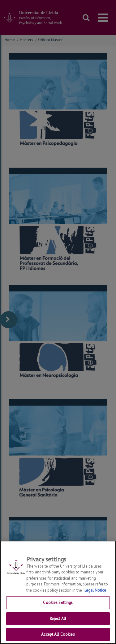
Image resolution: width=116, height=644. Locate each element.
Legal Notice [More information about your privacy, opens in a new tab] (95, 590)
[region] (58, 592)
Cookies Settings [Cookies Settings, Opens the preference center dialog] (58, 603)
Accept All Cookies (58, 634)
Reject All (58, 619)
